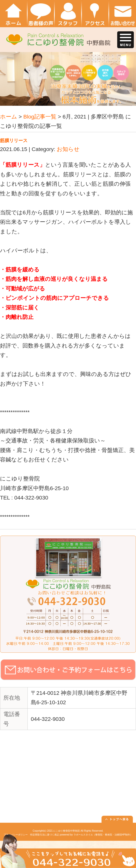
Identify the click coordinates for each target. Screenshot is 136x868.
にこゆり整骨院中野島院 (67, 831)
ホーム (9, 117)
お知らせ (68, 149)
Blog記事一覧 (40, 117)
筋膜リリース (14, 141)
